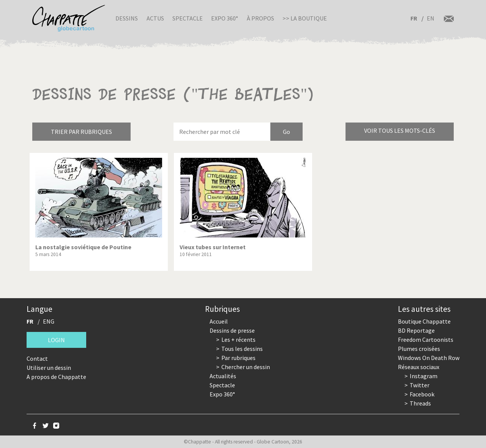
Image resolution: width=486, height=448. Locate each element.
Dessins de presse (232, 330)
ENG (49, 321)
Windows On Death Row (429, 358)
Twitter (420, 385)
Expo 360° (225, 18)
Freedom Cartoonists (426, 340)
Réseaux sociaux (419, 367)
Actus (155, 18)
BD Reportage (416, 330)
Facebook (422, 394)
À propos (260, 18)
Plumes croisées (419, 349)
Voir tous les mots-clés (400, 130)
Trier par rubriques (81, 132)
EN (431, 18)
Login (56, 340)
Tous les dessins (242, 349)
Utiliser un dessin (49, 368)
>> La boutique (305, 18)
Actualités (223, 376)
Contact (37, 358)
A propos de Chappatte (56, 377)
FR (414, 18)
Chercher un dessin (246, 367)
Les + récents (238, 340)
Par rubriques (238, 358)
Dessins (127, 18)
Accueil (219, 321)
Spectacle (188, 18)
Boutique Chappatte (424, 321)
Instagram (424, 376)
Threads (420, 403)
